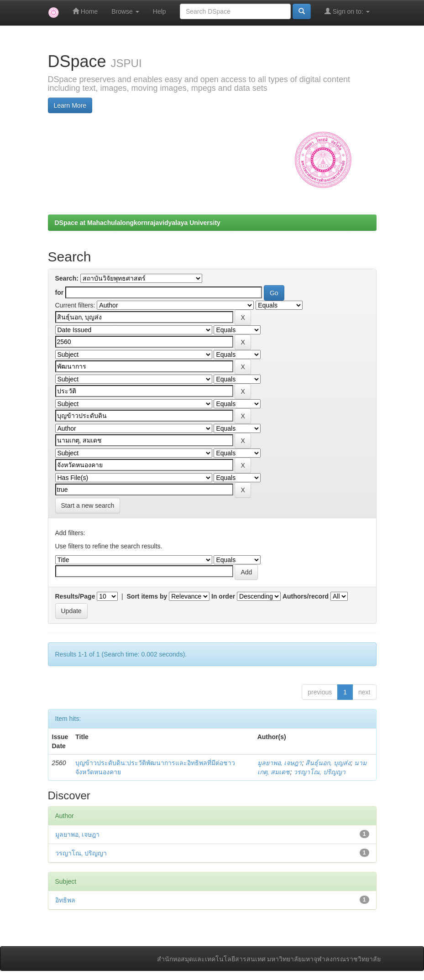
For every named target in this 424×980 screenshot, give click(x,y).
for (60, 292)
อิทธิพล (65, 900)
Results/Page (75, 596)
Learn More (70, 105)
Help (160, 11)
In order (223, 596)
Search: (67, 278)
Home (85, 11)
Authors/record (306, 596)
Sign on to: (347, 11)
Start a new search (88, 506)
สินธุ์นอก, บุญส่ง (328, 763)
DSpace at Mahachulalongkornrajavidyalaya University (138, 223)
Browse (125, 11)
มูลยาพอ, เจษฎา (280, 763)
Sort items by (147, 596)
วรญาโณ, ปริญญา (319, 772)
